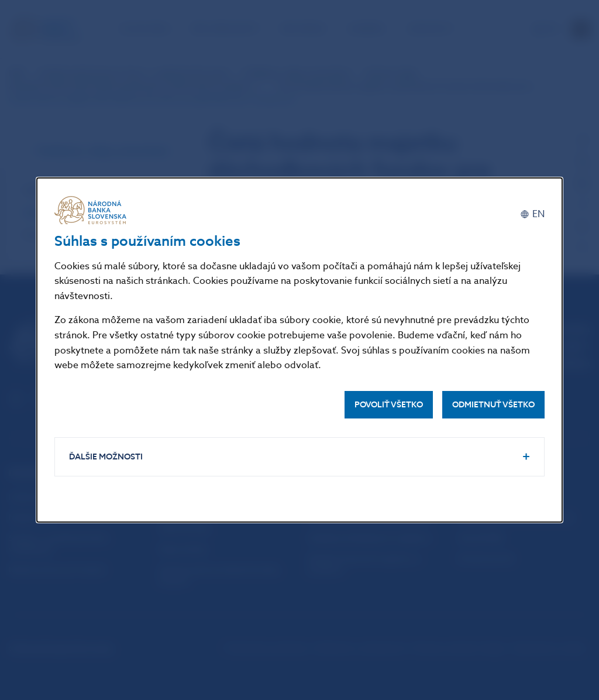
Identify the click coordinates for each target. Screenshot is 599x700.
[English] (532, 215)
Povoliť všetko (389, 405)
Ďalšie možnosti (106, 457)
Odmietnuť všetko (493, 405)
